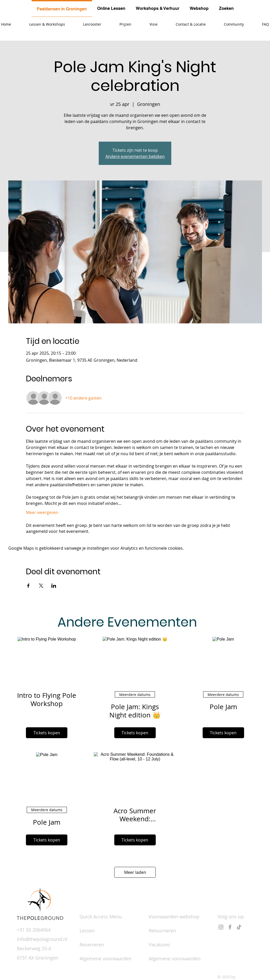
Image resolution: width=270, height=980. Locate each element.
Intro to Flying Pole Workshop (47, 699)
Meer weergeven (42, 512)
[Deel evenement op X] (41, 586)
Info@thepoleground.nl (42, 939)
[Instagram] (221, 927)
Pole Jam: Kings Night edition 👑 (135, 711)
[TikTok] (239, 927)
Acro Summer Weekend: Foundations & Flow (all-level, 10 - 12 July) (135, 815)
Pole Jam (223, 707)
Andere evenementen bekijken (135, 156)
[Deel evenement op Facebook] (28, 586)
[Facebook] (230, 927)
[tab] (62, 8)
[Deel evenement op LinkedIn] (54, 586)
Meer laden (135, 872)
